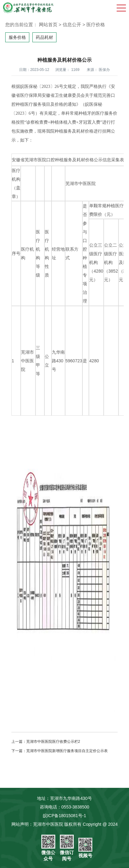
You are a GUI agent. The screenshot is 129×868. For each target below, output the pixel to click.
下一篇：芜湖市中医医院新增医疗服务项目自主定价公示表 (60, 751)
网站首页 (48, 25)
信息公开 (72, 25)
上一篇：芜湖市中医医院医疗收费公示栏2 (46, 742)
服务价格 (17, 37)
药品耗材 (44, 37)
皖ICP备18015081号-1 (64, 816)
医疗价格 (96, 25)
